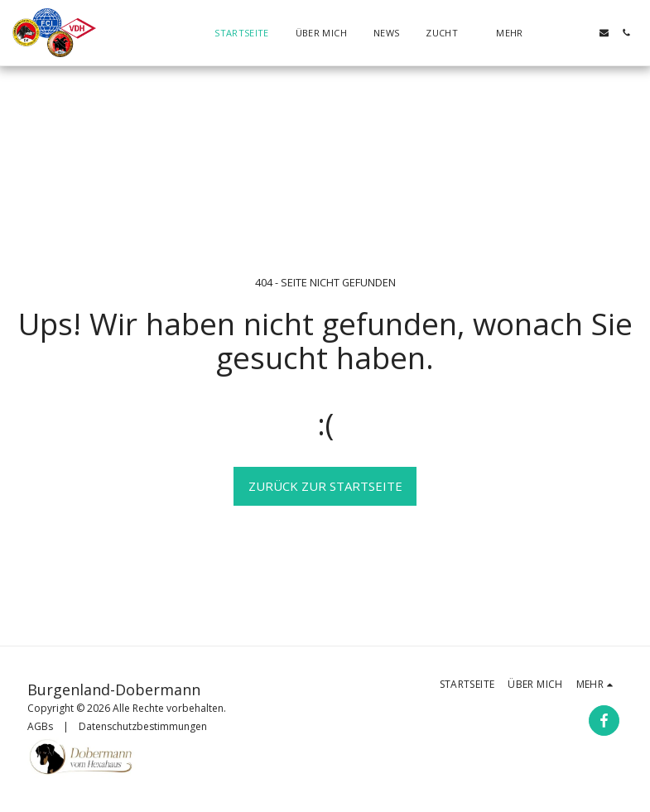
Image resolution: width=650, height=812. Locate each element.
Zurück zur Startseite (325, 486)
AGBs (40, 726)
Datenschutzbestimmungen (143, 726)
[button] (448, 33)
